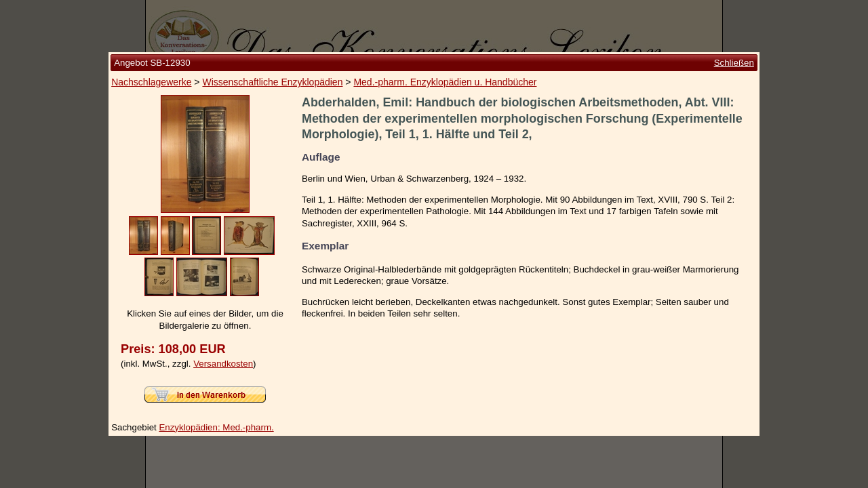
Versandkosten (223, 364)
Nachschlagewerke (151, 82)
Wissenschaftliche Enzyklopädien (272, 82)
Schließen (734, 63)
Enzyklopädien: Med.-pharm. (216, 427)
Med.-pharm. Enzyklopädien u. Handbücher (445, 82)
